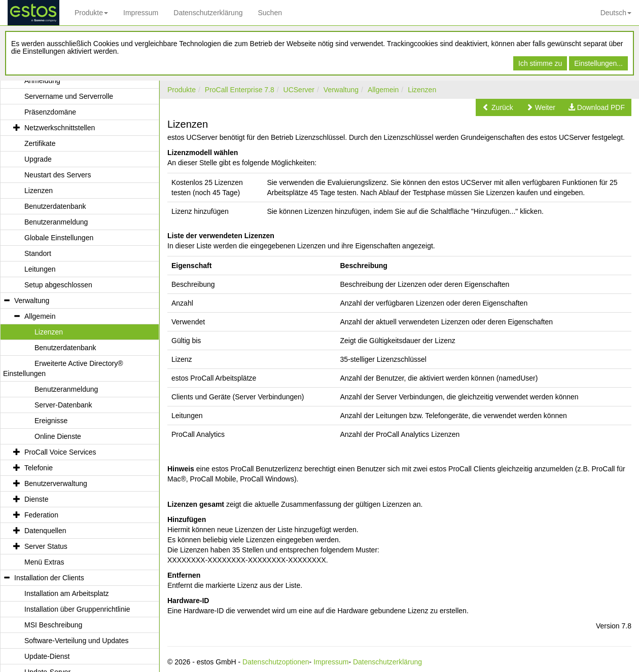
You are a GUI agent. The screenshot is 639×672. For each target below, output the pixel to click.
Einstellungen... (598, 63)
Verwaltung (341, 90)
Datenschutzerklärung (208, 13)
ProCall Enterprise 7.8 (240, 90)
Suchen (270, 13)
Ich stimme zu (540, 63)
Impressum (141, 13)
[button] (498, 107)
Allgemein (383, 90)
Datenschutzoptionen (276, 662)
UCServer (299, 90)
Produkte (91, 13)
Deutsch (616, 13)
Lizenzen (422, 90)
